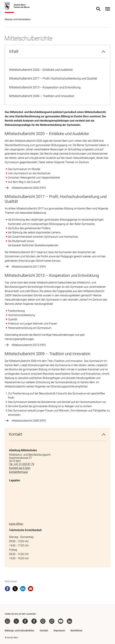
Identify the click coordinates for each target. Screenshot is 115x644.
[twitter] (15, 589)
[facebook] (7, 589)
